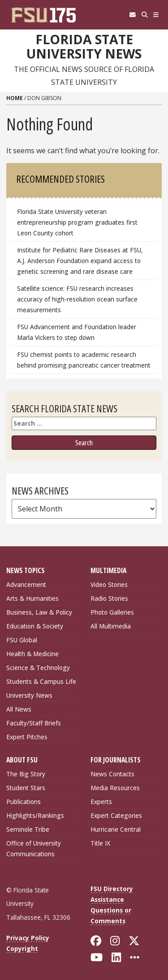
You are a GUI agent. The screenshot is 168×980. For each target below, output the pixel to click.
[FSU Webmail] (132, 15)
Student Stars (26, 788)
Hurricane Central (116, 829)
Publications (24, 802)
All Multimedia (111, 626)
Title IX (100, 843)
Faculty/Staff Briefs (34, 723)
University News (29, 695)
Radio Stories (109, 598)
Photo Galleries (112, 612)
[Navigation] (156, 15)
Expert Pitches (27, 737)
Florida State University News (84, 47)
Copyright (22, 949)
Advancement (26, 584)
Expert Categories (116, 815)
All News (19, 709)
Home (15, 98)
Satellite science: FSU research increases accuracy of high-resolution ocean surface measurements (77, 299)
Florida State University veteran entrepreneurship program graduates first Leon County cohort (77, 222)
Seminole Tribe (28, 829)
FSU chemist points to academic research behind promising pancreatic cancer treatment (84, 360)
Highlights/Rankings (35, 815)
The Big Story (26, 774)
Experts (101, 802)
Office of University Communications (34, 848)
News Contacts (112, 774)
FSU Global (22, 640)
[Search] (144, 15)
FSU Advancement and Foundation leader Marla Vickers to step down (77, 332)
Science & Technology (38, 668)
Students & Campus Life (41, 681)
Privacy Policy (28, 938)
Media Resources (115, 788)
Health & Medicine (32, 654)
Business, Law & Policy (39, 612)
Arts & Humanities (32, 598)
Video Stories (109, 584)
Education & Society (35, 626)
